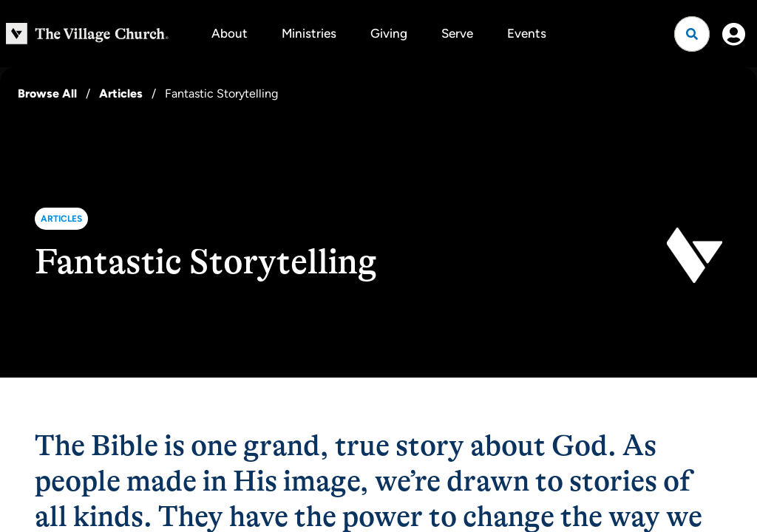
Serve (457, 33)
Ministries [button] (309, 33)
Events (527, 33)
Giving (389, 33)
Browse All (47, 93)
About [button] (230, 33)
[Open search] (692, 34)
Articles (121, 93)
